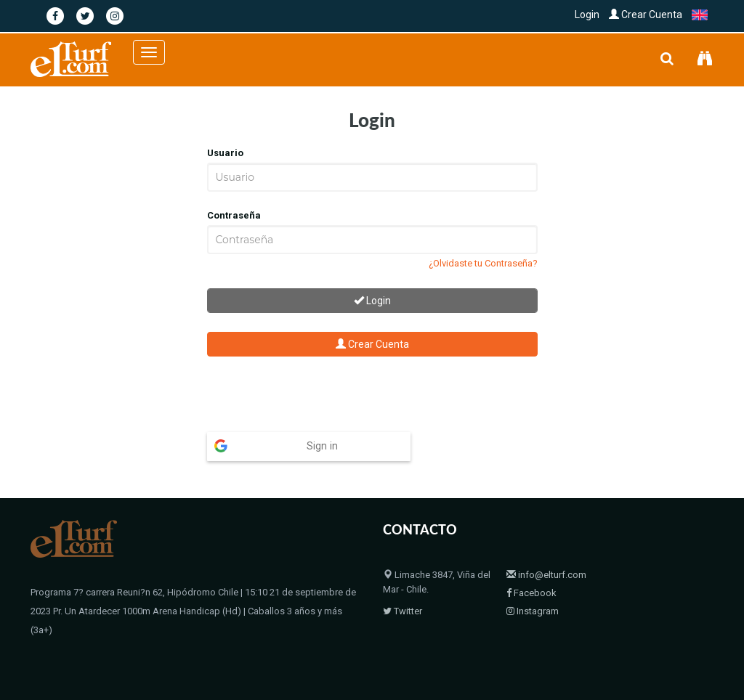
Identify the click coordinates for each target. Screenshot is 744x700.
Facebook (531, 593)
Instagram (533, 611)
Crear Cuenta (646, 15)
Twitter (403, 611)
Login (587, 15)
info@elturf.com (546, 575)
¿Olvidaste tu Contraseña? (483, 263)
